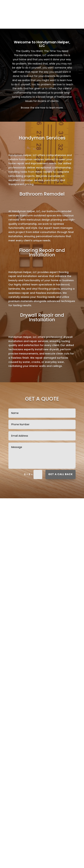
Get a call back (61, 474)
